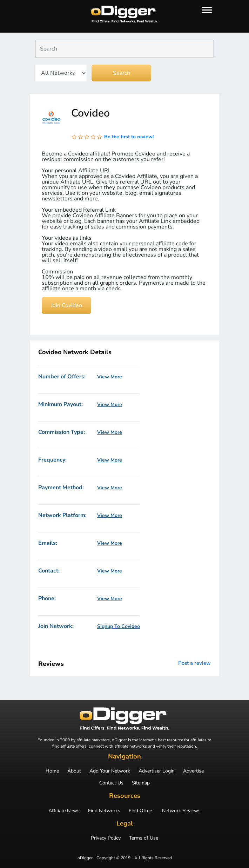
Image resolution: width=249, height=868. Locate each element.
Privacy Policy (106, 838)
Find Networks (104, 811)
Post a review (194, 663)
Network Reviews (181, 811)
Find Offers (141, 811)
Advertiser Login (157, 771)
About (74, 771)
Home (52, 771)
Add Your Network (110, 771)
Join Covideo (66, 305)
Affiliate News (64, 811)
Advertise (193, 771)
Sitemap (141, 783)
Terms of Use (144, 838)
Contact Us (111, 783)
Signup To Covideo (119, 627)
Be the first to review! (129, 137)
